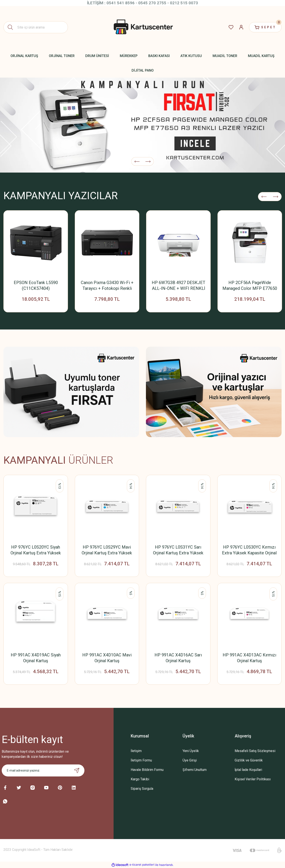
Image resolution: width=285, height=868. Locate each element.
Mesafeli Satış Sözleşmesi (255, 751)
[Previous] (137, 161)
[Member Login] (241, 27)
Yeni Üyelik (191, 751)
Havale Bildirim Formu (147, 770)
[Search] (36, 27)
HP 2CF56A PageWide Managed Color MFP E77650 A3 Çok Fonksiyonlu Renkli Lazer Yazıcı (250, 286)
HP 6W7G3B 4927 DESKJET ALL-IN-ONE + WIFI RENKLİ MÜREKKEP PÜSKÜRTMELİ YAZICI (178, 286)
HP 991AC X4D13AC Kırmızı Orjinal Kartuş (249, 658)
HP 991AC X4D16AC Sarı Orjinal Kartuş (178, 658)
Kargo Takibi (140, 779)
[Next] (148, 161)
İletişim (136, 751)
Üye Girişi (190, 760)
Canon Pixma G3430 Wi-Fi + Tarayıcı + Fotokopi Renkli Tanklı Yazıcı (107, 286)
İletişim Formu (141, 760)
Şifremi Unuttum (195, 770)
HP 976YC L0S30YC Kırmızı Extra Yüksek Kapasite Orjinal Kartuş (249, 550)
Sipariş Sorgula (142, 789)
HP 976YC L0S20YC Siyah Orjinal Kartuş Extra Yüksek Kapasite (36, 550)
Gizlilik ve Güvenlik (249, 760)
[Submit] (77, 770)
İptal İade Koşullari (248, 770)
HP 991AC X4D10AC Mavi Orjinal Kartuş (107, 658)
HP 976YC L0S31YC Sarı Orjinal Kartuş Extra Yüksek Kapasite (178, 550)
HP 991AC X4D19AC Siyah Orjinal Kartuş (36, 658)
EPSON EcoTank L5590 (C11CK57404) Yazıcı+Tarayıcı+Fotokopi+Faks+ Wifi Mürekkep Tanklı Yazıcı (36, 286)
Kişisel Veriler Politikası (253, 779)
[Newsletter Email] (43, 770)
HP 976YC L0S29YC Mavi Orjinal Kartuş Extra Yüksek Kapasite (107, 550)
